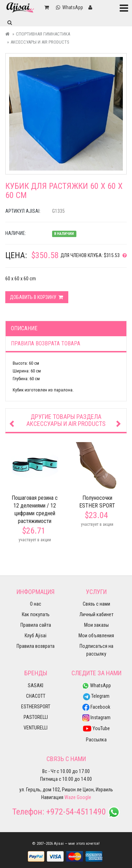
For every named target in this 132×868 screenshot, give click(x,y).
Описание (24, 328)
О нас (36, 604)
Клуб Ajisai (36, 636)
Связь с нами (96, 604)
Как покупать (36, 614)
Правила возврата (36, 646)
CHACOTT (36, 696)
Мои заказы (96, 625)
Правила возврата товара (46, 343)
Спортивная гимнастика (43, 34)
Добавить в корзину (37, 297)
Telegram (96, 696)
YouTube (96, 728)
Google (84, 797)
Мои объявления (96, 636)
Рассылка (96, 740)
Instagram (96, 717)
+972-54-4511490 (76, 812)
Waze (70, 797)
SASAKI (36, 685)
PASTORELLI (36, 717)
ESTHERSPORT (36, 707)
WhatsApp (96, 685)
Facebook (96, 707)
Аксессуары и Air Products (40, 42)
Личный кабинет (96, 614)
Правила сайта (36, 625)
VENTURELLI (36, 728)
